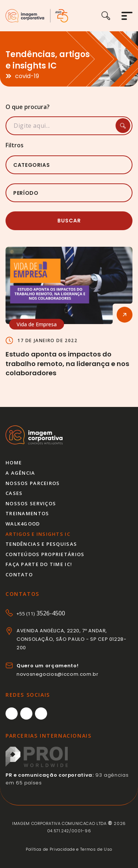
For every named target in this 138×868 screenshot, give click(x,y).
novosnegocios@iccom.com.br (58, 674)
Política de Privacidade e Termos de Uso (69, 849)
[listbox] (69, 165)
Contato (19, 574)
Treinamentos (27, 513)
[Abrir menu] (127, 16)
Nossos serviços (31, 503)
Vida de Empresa (37, 324)
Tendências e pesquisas (41, 544)
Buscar (69, 221)
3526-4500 (41, 613)
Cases (14, 493)
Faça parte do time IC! (39, 564)
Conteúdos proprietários (45, 554)
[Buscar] (111, 16)
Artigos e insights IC (38, 534)
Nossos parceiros (33, 483)
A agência (20, 473)
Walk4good (23, 524)
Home (14, 463)
